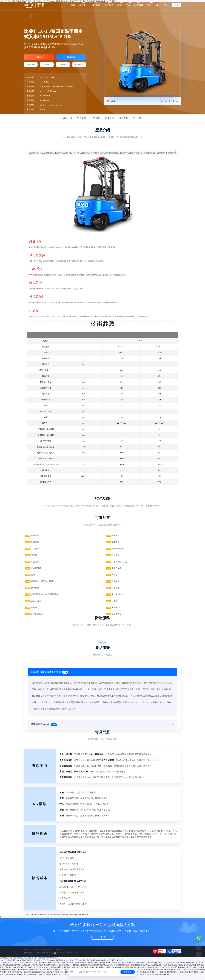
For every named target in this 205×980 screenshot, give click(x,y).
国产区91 (68, 979)
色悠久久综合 (50, 969)
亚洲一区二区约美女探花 (64, 974)
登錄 (166, 5)
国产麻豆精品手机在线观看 (125, 967)
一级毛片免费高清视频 (166, 976)
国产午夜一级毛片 (48, 974)
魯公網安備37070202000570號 (66, 957)
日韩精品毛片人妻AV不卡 (165, 967)
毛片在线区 (21, 972)
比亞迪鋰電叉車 (56, 919)
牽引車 (63, 66)
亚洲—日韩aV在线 (182, 976)
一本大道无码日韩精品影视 (167, 972)
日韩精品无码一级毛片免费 (35, 972)
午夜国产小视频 (5, 976)
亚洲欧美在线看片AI (176, 974)
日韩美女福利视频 (44, 979)
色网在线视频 (12, 972)
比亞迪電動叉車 (45, 919)
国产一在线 (84, 976)
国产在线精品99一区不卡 (47, 967)
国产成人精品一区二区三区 (21, 969)
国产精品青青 (131, 979)
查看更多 (71, 58)
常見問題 (138, 120)
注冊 (176, 5)
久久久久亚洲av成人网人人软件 (104, 967)
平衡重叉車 (31, 66)
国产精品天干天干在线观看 (152, 969)
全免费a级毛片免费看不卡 (149, 976)
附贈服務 (110, 120)
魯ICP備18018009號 (43, 957)
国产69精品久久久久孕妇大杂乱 (26, 979)
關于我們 (139, 4)
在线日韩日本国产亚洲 (142, 974)
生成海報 (155, 101)
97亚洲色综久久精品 (170, 969)
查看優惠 (128, 972)
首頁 (73, 5)
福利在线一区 (140, 967)
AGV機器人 (79, 66)
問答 (128, 4)
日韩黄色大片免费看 (38, 969)
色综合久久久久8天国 (30, 967)
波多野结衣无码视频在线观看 (82, 967)
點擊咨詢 (102, 647)
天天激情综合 (61, 969)
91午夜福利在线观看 (64, 967)
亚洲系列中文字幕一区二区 (70, 976)
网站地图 (120, 965)
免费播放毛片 (101, 979)
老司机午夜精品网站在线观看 (194, 974)
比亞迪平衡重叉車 (82, 919)
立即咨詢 (39, 58)
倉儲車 (47, 66)
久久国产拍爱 (141, 979)
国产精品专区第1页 (89, 979)
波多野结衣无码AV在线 (97, 976)
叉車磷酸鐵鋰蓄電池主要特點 (50, 677)
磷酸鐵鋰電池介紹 (44, 730)
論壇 (119, 4)
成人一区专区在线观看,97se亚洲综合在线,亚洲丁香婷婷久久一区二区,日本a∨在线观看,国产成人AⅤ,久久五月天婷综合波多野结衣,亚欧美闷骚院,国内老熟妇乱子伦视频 (58, 965)
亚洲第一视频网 (152, 979)
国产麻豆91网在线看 (17, 974)
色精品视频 (6, 969)
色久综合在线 (76, 979)
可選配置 (95, 120)
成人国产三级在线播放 (32, 976)
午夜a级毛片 (17, 967)
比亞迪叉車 (35, 919)
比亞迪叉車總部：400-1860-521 (88, 972)
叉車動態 (96, 4)
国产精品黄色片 (17, 976)
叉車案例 (109, 4)
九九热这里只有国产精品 (160, 974)
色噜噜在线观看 (133, 976)
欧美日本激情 (151, 967)
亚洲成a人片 (123, 976)
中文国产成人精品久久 (185, 969)
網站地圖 (28, 957)
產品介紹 (67, 120)
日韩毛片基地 (9, 979)
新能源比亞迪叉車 (69, 919)
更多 (149, 4)
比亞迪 (113, 101)
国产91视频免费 (164, 979)
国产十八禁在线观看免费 (54, 972)
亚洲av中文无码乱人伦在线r (50, 976)
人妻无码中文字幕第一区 (148, 972)
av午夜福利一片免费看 (183, 967)
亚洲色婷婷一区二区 (185, 972)
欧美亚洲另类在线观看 (33, 974)
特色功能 (81, 120)
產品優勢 (124, 120)
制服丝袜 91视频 (112, 976)
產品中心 (84, 4)
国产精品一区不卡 (57, 979)
